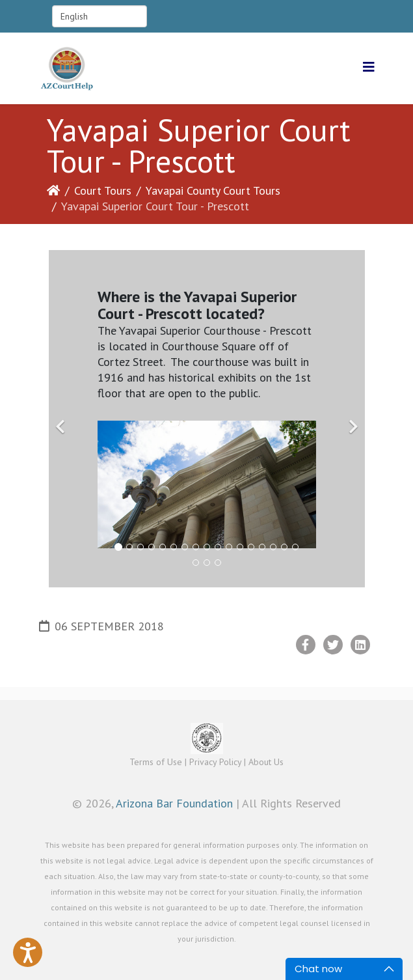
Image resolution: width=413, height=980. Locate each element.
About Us (266, 762)
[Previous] (62, 419)
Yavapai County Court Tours (213, 190)
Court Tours (103, 190)
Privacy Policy (215, 762)
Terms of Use (156, 762)
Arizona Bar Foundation (174, 803)
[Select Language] (100, 16)
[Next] (352, 419)
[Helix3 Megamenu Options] (369, 67)
